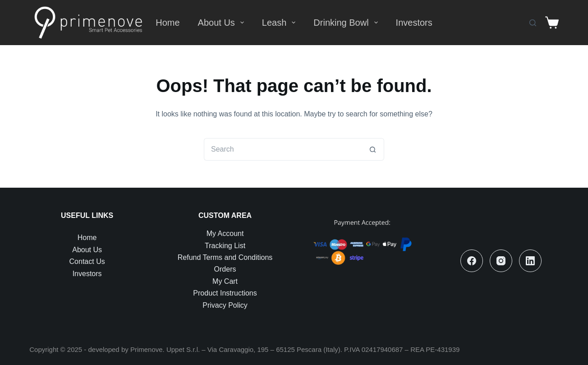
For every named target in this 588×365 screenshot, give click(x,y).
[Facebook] (472, 261)
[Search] (533, 23)
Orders (225, 269)
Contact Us (87, 261)
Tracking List (225, 246)
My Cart (225, 281)
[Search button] (373, 149)
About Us (223, 23)
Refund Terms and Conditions (225, 257)
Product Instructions (225, 293)
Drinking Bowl (347, 23)
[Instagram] (501, 261)
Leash (281, 23)
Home (168, 23)
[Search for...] (283, 149)
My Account (225, 233)
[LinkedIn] (530, 261)
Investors (414, 23)
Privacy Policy (225, 305)
